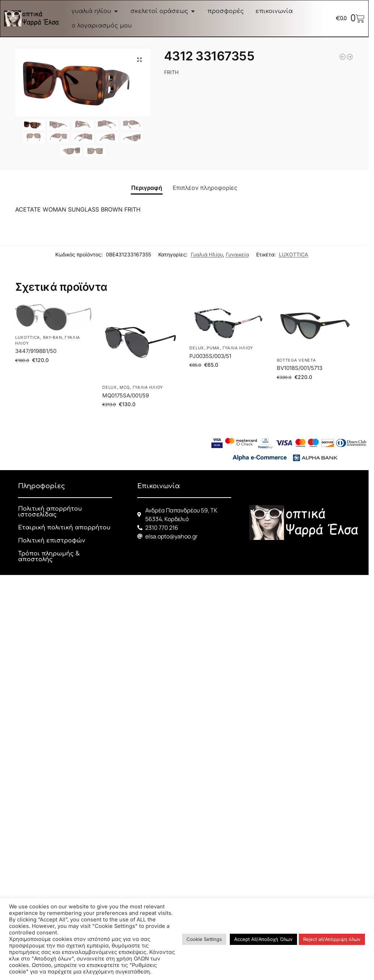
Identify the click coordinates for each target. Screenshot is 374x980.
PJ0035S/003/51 (210, 356)
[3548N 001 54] (343, 57)
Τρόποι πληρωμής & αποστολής (49, 557)
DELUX (110, 387)
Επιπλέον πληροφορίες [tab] (205, 188)
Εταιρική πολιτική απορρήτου (64, 528)
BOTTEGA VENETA (296, 360)
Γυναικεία (237, 254)
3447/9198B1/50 (36, 351)
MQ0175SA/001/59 (126, 395)
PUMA (213, 348)
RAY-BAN (53, 337)
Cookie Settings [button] (204, 939)
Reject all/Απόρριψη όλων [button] (332, 939)
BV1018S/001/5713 (300, 368)
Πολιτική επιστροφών (51, 541)
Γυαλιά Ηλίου (207, 254)
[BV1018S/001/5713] (350, 57)
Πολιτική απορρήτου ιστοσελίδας (50, 512)
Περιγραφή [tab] (147, 188)
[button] (139, 60)
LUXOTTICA (294, 254)
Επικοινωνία (159, 486)
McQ (125, 387)
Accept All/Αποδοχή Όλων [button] (263, 939)
